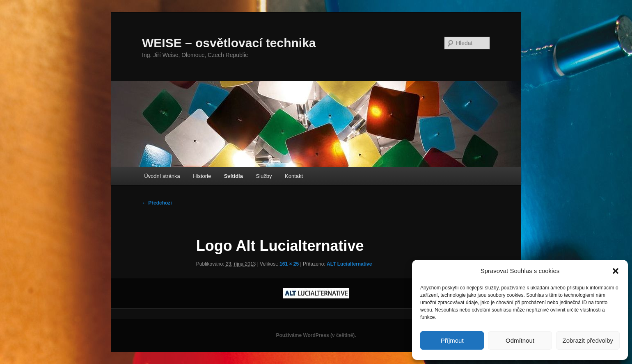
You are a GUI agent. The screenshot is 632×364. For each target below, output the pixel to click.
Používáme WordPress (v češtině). (316, 335)
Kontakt (294, 176)
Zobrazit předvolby (588, 340)
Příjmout (452, 340)
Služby (264, 176)
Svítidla (234, 176)
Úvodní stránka (162, 176)
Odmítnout (520, 340)
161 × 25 (289, 264)
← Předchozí (157, 203)
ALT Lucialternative (349, 264)
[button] (616, 271)
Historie (202, 176)
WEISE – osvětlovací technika (229, 43)
